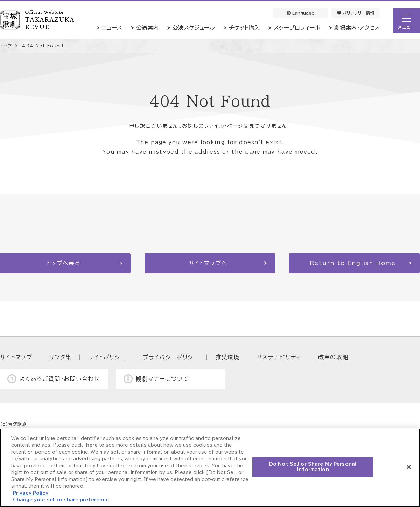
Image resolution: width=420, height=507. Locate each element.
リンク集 (60, 357)
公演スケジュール (194, 28)
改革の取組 (333, 357)
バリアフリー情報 (356, 13)
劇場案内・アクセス (357, 28)
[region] (210, 468)
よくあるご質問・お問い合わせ (60, 379)
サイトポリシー (107, 357)
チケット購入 (244, 28)
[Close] (409, 467)
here (93, 445)
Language (300, 13)
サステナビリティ (279, 357)
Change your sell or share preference (61, 500)
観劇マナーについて (163, 379)
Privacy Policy (31, 493)
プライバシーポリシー (171, 357)
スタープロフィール (297, 28)
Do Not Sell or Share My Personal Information (313, 467)
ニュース (112, 28)
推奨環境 (228, 357)
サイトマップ (16, 357)
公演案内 (147, 28)
